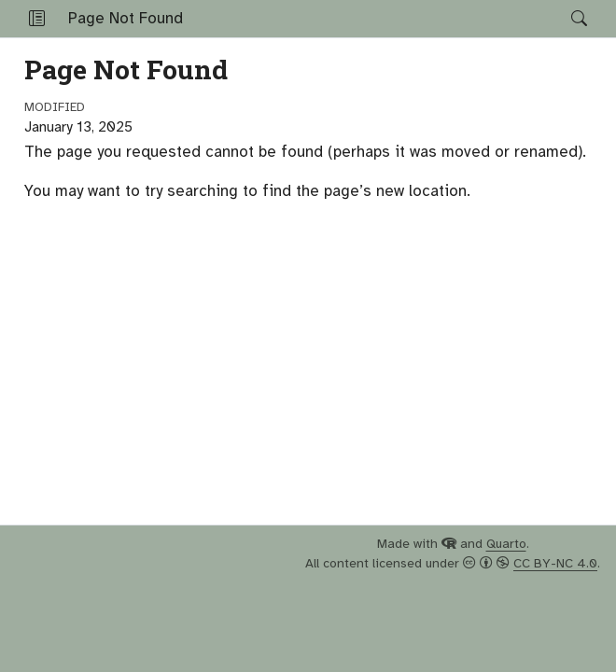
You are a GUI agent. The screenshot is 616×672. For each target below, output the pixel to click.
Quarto (506, 544)
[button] (37, 19)
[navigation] (377, 19)
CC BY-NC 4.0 (555, 563)
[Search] (563, 19)
